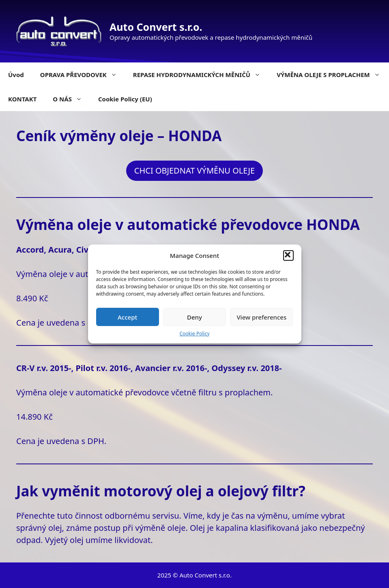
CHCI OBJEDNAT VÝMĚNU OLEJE (194, 171)
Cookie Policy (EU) (125, 99)
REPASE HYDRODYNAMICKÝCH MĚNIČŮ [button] (201, 75)
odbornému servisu (142, 516)
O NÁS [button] (71, 99)
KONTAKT (22, 99)
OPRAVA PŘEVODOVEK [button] (83, 75)
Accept (127, 317)
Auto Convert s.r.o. (156, 27)
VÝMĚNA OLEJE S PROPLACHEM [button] (332, 75)
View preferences (261, 317)
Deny (194, 317)
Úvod (16, 75)
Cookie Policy (194, 334)
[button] (288, 255)
